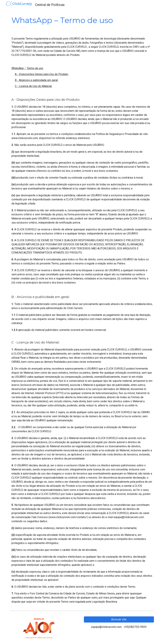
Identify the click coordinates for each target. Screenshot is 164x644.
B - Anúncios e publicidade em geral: (37, 80)
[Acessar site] (119, 619)
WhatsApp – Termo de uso (27, 68)
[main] (82, 20)
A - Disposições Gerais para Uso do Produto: (42, 74)
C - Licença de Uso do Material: (33, 86)
